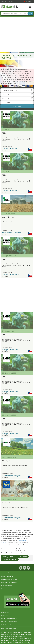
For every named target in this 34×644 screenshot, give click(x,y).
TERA (4, 133)
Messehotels (5, 589)
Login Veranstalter (7, 625)
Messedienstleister (7, 586)
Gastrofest (7, 503)
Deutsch (29, 1)
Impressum (5, 615)
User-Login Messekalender (9, 622)
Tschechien (23, 557)
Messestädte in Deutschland (10, 579)
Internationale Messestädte (9, 583)
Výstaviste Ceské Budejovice (12, 232)
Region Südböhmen (10, 560)
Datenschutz (5, 612)
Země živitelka (8, 217)
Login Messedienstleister (9, 628)
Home (4, 557)
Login (2, 1)
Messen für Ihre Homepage (9, 619)
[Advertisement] (16, 34)
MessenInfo (10, 6)
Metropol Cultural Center (11, 148)
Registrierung (9, 1)
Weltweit (13, 557)
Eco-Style (6, 461)
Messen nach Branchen (8, 573)
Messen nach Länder (7, 576)
